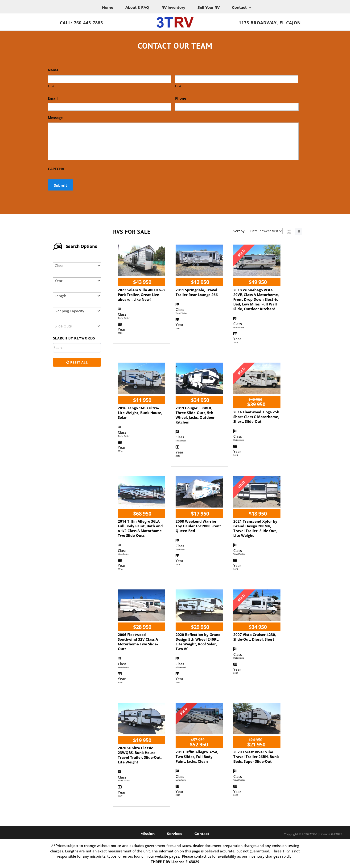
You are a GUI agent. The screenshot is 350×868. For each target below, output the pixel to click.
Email (53, 98)
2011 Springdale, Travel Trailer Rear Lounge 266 (197, 292)
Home (108, 7)
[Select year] (77, 281)
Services (175, 833)
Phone (181, 98)
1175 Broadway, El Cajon (270, 23)
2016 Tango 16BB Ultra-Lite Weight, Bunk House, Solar (140, 413)
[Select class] (77, 266)
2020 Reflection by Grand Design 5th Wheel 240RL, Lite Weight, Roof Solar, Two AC (198, 642)
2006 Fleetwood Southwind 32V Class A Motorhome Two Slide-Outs (138, 642)
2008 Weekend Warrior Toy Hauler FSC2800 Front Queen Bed (198, 526)
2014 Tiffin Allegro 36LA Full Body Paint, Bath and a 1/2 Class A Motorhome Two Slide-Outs (140, 528)
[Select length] (77, 296)
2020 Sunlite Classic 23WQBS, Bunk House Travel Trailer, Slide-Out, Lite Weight (140, 755)
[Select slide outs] (77, 326)
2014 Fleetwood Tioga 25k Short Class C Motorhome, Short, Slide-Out (256, 417)
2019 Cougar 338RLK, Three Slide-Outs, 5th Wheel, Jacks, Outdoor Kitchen (195, 415)
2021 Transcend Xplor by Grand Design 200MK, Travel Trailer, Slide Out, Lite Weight (255, 528)
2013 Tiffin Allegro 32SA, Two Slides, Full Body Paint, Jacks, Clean (197, 757)
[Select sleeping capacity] (77, 311)
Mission (148, 833)
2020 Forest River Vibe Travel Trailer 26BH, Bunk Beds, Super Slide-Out (256, 757)
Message (55, 118)
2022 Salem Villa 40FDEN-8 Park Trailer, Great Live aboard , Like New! (141, 295)
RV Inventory (173, 7)
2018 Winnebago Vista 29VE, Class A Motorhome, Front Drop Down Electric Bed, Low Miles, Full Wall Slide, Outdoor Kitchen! (256, 299)
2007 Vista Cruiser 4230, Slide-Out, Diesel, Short (255, 637)
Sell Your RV (209, 7)
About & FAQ (137, 7)
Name (53, 70)
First (51, 86)
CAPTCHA (56, 169)
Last (178, 86)
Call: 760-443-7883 (81, 23)
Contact (239, 7)
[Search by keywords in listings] (77, 348)
